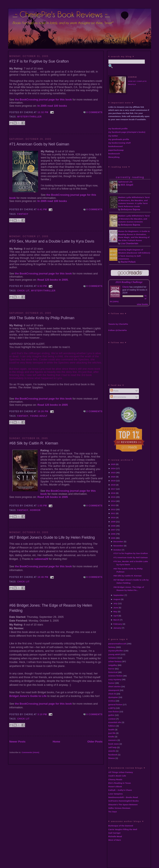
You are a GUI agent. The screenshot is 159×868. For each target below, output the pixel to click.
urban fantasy (115, 661)
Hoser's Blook (115, 787)
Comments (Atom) (31, 752)
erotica (112, 701)
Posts (114, 391)
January (117, 628)
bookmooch (114, 154)
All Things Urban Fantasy (121, 772)
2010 (113, 517)
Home (56, 742)
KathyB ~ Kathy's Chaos (120, 790)
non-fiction (114, 712)
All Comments (118, 397)
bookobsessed (115, 146)
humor (111, 683)
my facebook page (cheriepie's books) (127, 132)
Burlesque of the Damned (121, 826)
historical (113, 672)
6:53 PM (42, 286)
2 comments (94, 411)
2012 (113, 509)
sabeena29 (41, 559)
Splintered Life (125, 182)
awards (112, 751)
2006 (113, 534)
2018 (113, 485)
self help (112, 747)
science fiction (115, 676)
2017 (113, 489)
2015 (113, 497)
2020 (113, 477)
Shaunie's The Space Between (123, 805)
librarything (114, 157)
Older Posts (95, 742)
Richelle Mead (115, 836)
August (117, 599)
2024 (113, 468)
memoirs (113, 740)
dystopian (113, 697)
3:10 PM (42, 714)
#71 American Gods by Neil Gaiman (39, 144)
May (115, 611)
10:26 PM (43, 411)
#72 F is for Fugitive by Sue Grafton (39, 61)
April (116, 616)
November (118, 546)
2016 (113, 493)
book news (114, 744)
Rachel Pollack (128, 262)
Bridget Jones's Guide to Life (28, 696)
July (115, 603)
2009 (113, 522)
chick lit (23, 291)
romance (113, 658)
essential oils (115, 722)
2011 (113, 513)
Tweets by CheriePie (118, 324)
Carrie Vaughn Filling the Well (123, 829)
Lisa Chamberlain (129, 243)
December (118, 541)
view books (142, 304)
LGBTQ (112, 708)
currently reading (130, 177)
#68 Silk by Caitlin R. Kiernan (34, 443)
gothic (111, 715)
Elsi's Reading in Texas (120, 783)
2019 (113, 481)
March (116, 620)
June (116, 608)
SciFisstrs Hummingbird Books (123, 801)
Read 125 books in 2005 (53, 280)
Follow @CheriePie (117, 330)
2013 (113, 505)
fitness (112, 758)
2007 (113, 530)
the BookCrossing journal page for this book (43, 100)
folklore (112, 726)
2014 (113, 501)
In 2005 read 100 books (52, 106)
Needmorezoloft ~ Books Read (123, 797)
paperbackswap (116, 150)
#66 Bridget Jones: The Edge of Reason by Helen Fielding (51, 608)
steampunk (114, 690)
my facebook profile (118, 129)
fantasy (23, 214)
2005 (113, 538)
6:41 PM (42, 209)
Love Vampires (116, 794)
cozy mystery (115, 679)
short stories (114, 686)
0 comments (94, 112)
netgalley (113, 665)
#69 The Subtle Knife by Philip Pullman (42, 318)
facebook (113, 755)
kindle (111, 737)
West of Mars (115, 840)
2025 (113, 464)
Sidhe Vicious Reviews (119, 808)
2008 (113, 526)
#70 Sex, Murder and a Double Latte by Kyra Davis (52, 241)
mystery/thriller (30, 117)
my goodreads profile (119, 139)
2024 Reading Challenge (129, 282)
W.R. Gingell (127, 185)
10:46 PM (43, 577)
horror (35, 510)
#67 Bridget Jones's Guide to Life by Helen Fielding (52, 537)
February (118, 624)
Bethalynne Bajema (130, 209)
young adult (39, 416)
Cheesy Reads (115, 779)
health (111, 730)
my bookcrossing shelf (119, 143)
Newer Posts (17, 742)
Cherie (126, 287)
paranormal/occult (117, 644)
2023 (113, 473)
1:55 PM (42, 506)
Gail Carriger (114, 833)
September (119, 595)
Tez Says (113, 812)
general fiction (115, 704)
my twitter (113, 136)
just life (112, 733)
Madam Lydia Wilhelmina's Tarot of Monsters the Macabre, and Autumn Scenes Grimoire (134, 219)
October (117, 550)
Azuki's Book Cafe (117, 776)
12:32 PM (43, 112)
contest (112, 719)
